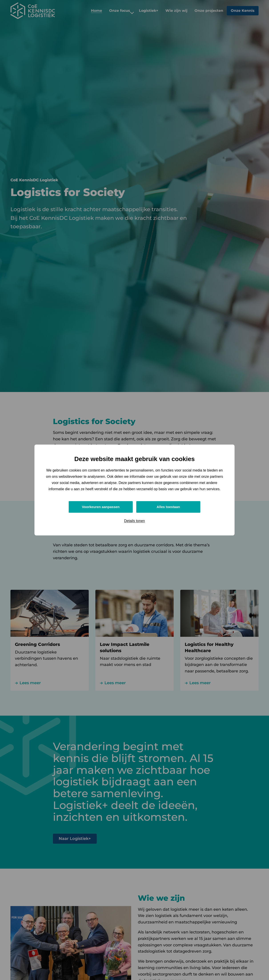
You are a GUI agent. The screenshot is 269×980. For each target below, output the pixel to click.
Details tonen (134, 521)
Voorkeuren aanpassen (101, 507)
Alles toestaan (168, 507)
